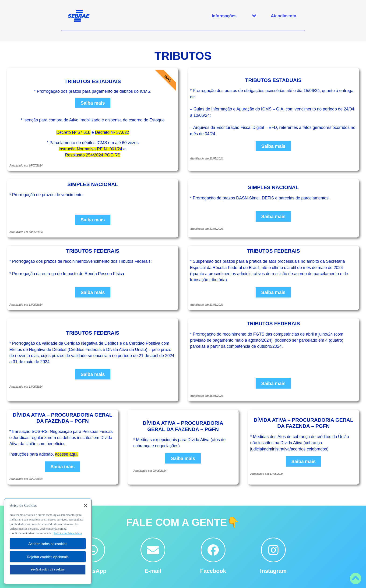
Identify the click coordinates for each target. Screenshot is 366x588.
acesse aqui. (67, 454)
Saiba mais (93, 103)
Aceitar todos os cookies (48, 544)
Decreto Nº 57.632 (112, 132)
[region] (48, 541)
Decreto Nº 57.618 (73, 132)
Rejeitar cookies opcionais (48, 557)
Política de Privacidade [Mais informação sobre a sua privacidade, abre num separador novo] (68, 533)
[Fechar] (86, 506)
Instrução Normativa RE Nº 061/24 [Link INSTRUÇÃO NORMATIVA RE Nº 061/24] (90, 149)
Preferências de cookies (48, 569)
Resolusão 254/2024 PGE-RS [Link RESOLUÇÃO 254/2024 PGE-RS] (93, 155)
